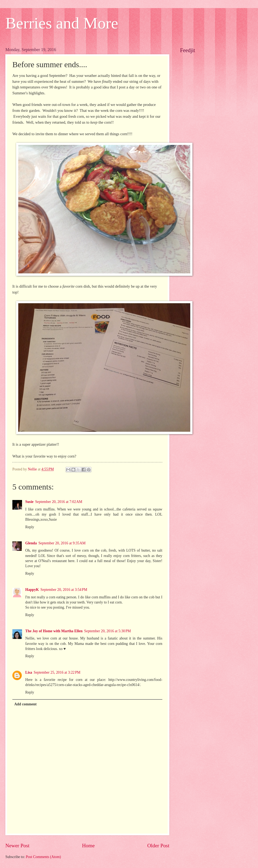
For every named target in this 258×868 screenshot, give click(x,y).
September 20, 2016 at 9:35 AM (62, 543)
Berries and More (62, 23)
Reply (30, 527)
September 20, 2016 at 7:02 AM (59, 502)
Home (88, 846)
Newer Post (17, 846)
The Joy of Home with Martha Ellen (54, 631)
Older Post (158, 846)
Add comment (25, 704)
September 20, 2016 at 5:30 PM (107, 631)
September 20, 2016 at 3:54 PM (64, 590)
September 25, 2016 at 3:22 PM (57, 672)
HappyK (32, 590)
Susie (29, 502)
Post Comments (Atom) (43, 857)
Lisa (29, 672)
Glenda (31, 543)
